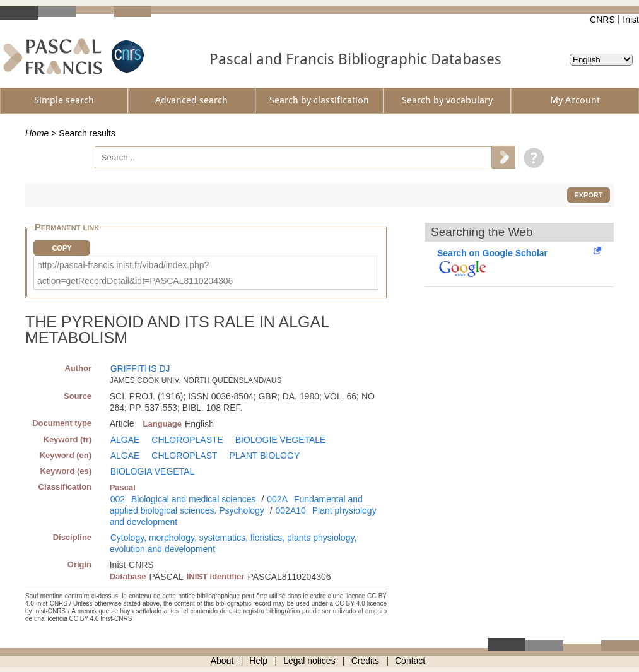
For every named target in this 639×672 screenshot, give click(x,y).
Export (588, 195)
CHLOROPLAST (184, 456)
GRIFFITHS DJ (140, 368)
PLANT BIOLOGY (264, 456)
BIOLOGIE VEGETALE (281, 440)
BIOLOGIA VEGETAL (153, 471)
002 (118, 499)
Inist (631, 20)
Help (258, 661)
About (222, 661)
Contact (410, 661)
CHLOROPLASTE (187, 440)
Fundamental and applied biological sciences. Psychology (236, 505)
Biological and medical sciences (194, 499)
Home (37, 133)
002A (277, 499)
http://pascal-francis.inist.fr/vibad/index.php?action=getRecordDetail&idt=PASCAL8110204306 (135, 273)
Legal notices (309, 661)
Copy (62, 248)
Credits (365, 661)
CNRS (602, 20)
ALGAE (125, 440)
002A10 (291, 510)
